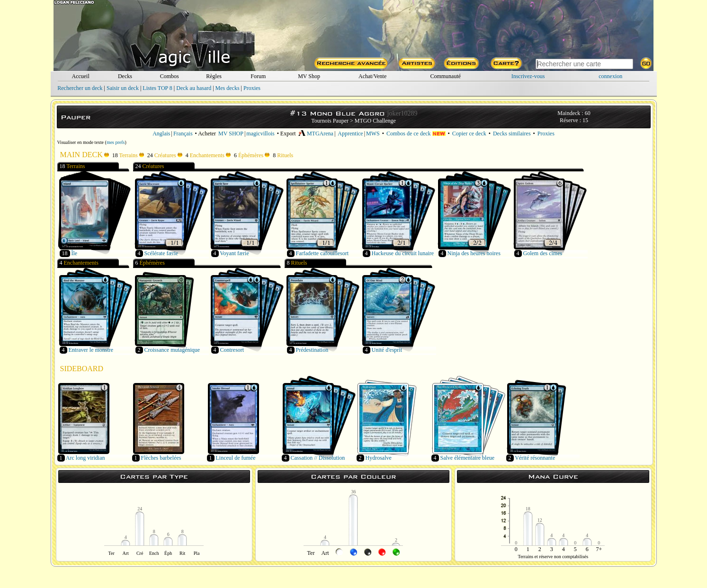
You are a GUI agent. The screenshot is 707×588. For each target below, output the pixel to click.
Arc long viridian (85, 458)
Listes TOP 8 (157, 88)
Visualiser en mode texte (81, 142)
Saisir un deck (123, 88)
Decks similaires (512, 134)
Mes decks (228, 88)
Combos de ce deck (416, 134)
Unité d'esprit (387, 350)
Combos (170, 76)
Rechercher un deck (80, 88)
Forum (258, 76)
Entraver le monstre (91, 350)
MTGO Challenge (375, 121)
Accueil (80, 76)
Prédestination (312, 350)
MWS (373, 134)
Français (183, 134)
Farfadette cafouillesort (322, 253)
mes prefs (116, 142)
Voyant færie (234, 253)
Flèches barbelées (161, 458)
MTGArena (316, 134)
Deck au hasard (194, 88)
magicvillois (260, 134)
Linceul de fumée (236, 458)
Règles (214, 76)
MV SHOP (231, 134)
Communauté (445, 76)
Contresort (232, 350)
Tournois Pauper (330, 121)
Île (75, 253)
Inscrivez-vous (528, 76)
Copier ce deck (469, 134)
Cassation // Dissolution (318, 458)
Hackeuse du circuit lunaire (403, 253)
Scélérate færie (161, 253)
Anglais (161, 134)
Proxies (252, 88)
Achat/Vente (372, 76)
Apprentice (350, 134)
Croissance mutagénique (172, 350)
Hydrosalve (379, 458)
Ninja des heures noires (474, 253)
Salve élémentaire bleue (468, 458)
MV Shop (309, 76)
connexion (610, 76)
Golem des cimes (543, 253)
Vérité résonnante (535, 458)
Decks (125, 76)
